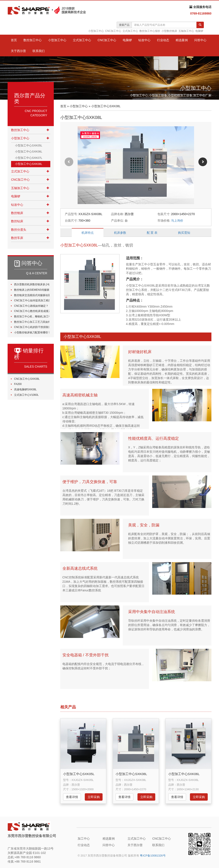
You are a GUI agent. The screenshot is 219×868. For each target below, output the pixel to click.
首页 (14, 40)
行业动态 (163, 40)
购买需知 (184, 233)
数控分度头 (19, 230)
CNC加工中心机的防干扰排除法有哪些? (32, 327)
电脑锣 (199, 31)
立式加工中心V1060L (26, 395)
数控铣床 (17, 213)
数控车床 (17, 238)
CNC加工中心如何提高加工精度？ (32, 300)
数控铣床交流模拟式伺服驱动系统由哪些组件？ (32, 295)
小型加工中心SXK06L (29, 152)
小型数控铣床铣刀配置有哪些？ (32, 333)
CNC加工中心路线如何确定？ (31, 306)
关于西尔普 (18, 51)
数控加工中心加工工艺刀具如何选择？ (32, 322)
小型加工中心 (96, 31)
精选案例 (182, 40)
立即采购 (94, 797)
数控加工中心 (33, 40)
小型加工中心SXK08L (29, 164)
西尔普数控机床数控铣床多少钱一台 (32, 284)
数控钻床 (17, 221)
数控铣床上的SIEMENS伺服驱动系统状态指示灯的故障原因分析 (32, 290)
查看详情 (72, 797)
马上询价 (177, 221)
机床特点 (88, 233)
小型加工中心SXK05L (29, 145)
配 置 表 (152, 233)
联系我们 (39, 51)
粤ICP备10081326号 (153, 856)
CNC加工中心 (113, 31)
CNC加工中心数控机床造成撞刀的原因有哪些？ (32, 311)
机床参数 (120, 233)
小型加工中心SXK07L (29, 158)
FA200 (18, 384)
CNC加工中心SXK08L (27, 379)
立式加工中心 (130, 31)
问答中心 (200, 40)
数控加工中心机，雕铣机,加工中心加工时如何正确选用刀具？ (32, 316)
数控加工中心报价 (150, 31)
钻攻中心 (144, 40)
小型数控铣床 (169, 31)
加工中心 (84, 839)
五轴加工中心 (186, 31)
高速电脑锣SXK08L (25, 389)
